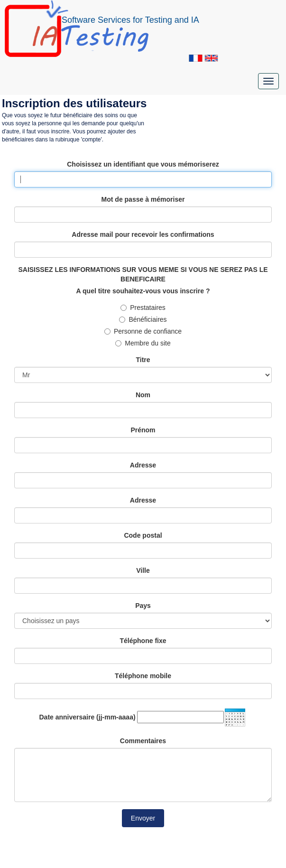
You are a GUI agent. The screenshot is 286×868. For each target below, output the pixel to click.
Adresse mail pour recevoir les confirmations (143, 234)
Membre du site (143, 343)
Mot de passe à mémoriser (143, 199)
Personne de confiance (143, 331)
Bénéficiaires (143, 319)
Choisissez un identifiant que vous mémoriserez (143, 164)
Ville (143, 570)
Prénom (143, 430)
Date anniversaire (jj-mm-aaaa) (88, 717)
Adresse (143, 465)
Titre (143, 360)
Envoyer (143, 818)
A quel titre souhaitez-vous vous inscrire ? (143, 291)
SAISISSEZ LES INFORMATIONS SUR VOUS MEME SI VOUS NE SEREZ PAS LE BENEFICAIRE (143, 274)
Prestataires (143, 308)
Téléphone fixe (143, 641)
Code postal (143, 535)
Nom (143, 395)
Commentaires (143, 741)
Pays (143, 606)
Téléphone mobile (143, 676)
